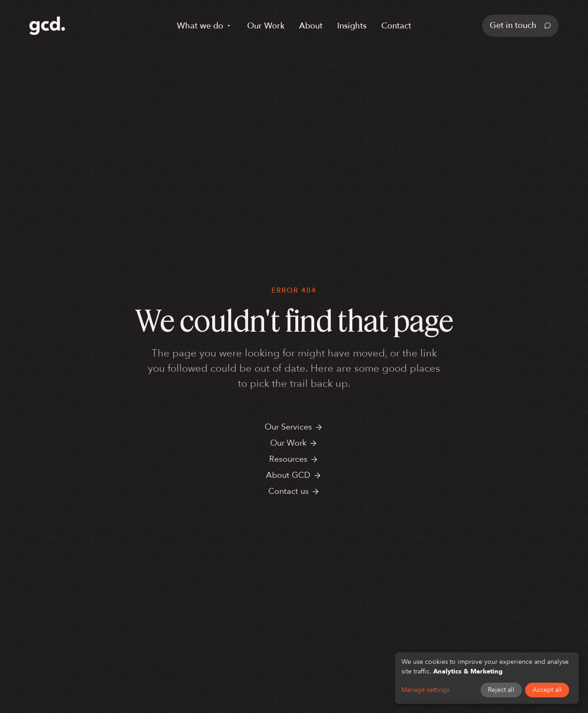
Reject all (501, 690)
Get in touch (520, 25)
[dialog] (487, 678)
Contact (396, 26)
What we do (205, 26)
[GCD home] (47, 26)
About (311, 26)
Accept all (547, 690)
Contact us (294, 491)
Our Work (266, 26)
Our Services (294, 427)
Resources (294, 459)
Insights (352, 26)
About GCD (294, 475)
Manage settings (425, 690)
